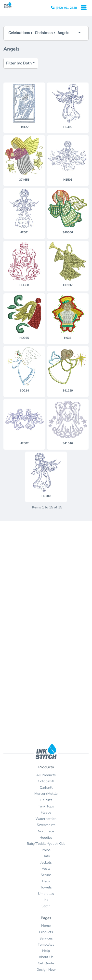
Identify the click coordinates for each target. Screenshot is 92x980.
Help (46, 951)
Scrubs (46, 875)
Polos (46, 850)
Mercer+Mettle (46, 794)
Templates (46, 944)
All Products (46, 775)
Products (46, 932)
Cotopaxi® (46, 781)
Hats (46, 856)
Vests (46, 869)
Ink (46, 900)
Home (46, 926)
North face (46, 831)
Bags (46, 881)
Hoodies (46, 838)
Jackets (46, 862)
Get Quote (46, 963)
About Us (46, 957)
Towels (46, 887)
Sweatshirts (46, 825)
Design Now (46, 970)
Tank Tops (46, 806)
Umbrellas (46, 894)
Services (46, 938)
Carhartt (46, 788)
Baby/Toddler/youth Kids (46, 844)
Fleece (46, 812)
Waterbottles (46, 819)
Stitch (46, 906)
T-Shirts (46, 800)
